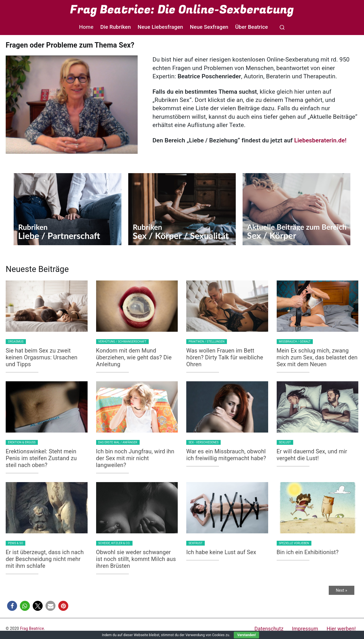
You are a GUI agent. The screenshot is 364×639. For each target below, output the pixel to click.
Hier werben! (341, 629)
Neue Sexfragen (209, 27)
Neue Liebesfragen (160, 27)
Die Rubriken (116, 27)
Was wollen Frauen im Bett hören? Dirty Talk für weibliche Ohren (225, 357)
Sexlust (285, 442)
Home (86, 27)
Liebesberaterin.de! (320, 140)
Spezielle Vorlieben (294, 543)
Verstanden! (246, 635)
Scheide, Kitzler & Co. (114, 543)
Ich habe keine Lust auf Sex (221, 552)
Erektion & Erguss (22, 442)
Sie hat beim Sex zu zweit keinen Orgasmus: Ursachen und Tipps (42, 357)
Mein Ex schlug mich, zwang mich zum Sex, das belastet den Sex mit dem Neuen (317, 357)
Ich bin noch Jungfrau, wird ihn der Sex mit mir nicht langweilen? (135, 458)
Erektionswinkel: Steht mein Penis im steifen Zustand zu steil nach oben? (41, 458)
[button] (12, 606)
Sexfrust (196, 543)
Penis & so (15, 543)
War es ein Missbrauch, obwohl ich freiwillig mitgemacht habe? (226, 455)
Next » (342, 590)
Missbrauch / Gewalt (295, 342)
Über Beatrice (252, 27)
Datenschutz (269, 629)
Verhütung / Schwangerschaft (122, 342)
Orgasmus (16, 342)
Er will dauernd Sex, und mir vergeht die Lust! (312, 455)
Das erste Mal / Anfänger (118, 442)
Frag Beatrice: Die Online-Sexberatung (182, 10)
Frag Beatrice (32, 628)
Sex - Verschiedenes (203, 442)
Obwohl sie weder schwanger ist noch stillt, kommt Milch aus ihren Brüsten (136, 559)
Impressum (305, 629)
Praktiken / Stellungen (207, 342)
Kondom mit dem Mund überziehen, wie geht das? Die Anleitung (134, 357)
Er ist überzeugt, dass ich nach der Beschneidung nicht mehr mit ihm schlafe (45, 559)
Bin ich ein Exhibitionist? (308, 552)
